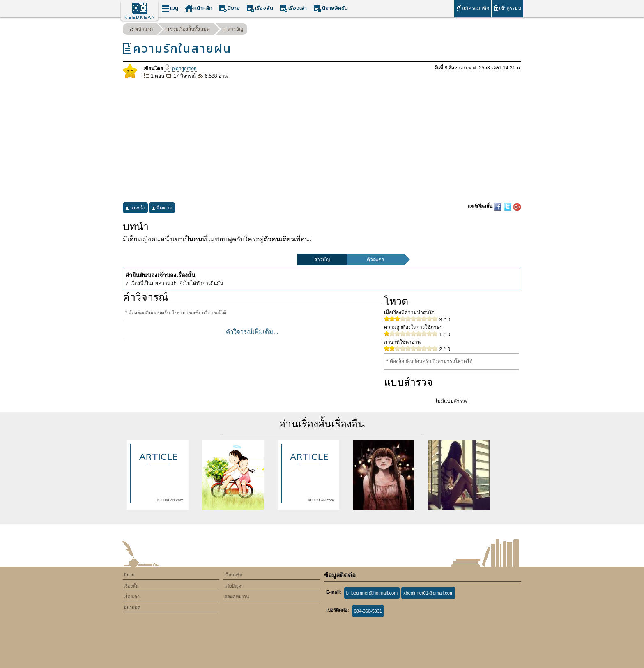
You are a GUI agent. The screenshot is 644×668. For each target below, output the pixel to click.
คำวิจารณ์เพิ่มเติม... (252, 332)
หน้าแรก (141, 30)
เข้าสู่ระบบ (507, 8)
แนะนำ (135, 209)
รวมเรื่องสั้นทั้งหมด (187, 30)
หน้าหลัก (199, 8)
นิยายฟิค (132, 608)
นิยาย (229, 8)
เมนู (170, 8)
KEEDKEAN (140, 17)
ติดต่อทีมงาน (237, 597)
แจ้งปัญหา (234, 586)
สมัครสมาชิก (473, 8)
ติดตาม (162, 209)
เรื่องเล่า (293, 8)
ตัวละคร (375, 259)
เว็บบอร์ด (233, 575)
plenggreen (180, 69)
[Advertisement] (322, 141)
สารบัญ (233, 30)
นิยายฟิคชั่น (331, 8)
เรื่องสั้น (260, 8)
